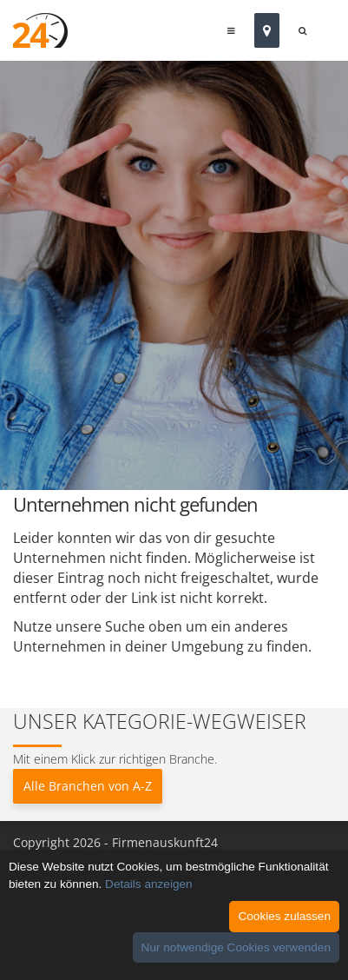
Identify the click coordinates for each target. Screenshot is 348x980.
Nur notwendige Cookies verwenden (236, 947)
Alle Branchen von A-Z (88, 786)
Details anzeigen (149, 884)
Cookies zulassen (284, 916)
